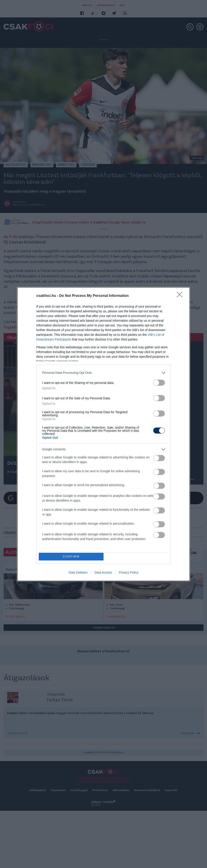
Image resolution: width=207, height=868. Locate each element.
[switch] (159, 383)
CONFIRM (71, 556)
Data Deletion (78, 572)
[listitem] (103, 373)
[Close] (181, 296)
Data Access (103, 572)
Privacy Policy (129, 572)
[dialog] (103, 434)
